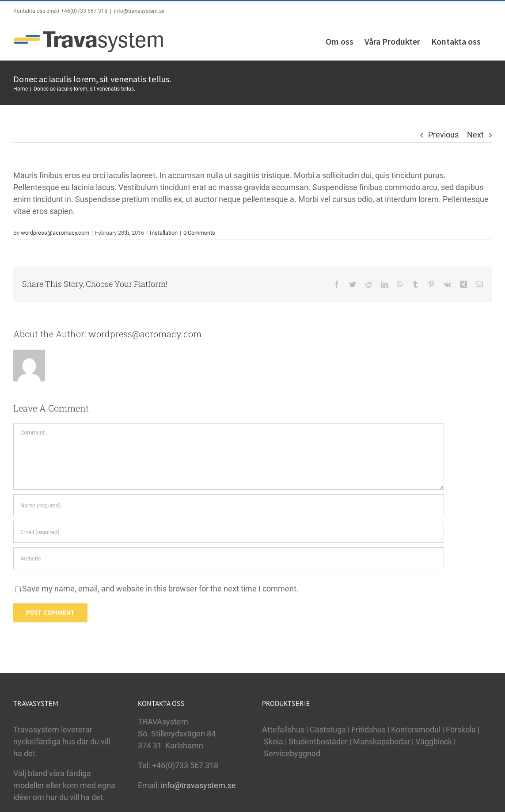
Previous (443, 135)
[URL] (229, 558)
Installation (164, 233)
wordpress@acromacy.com (55, 233)
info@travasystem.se (139, 11)
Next (475, 135)
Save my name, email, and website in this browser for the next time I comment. (160, 589)
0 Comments (199, 233)
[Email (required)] (229, 532)
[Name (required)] (229, 505)
